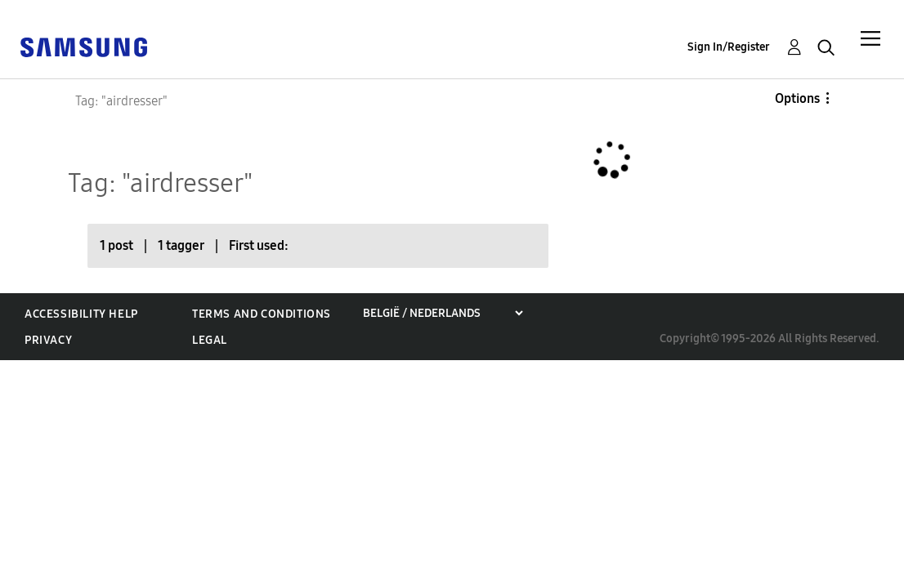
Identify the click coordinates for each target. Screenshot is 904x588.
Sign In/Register (729, 47)
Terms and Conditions (262, 314)
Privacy (48, 340)
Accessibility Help (81, 314)
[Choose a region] (443, 313)
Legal (210, 340)
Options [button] (797, 98)
